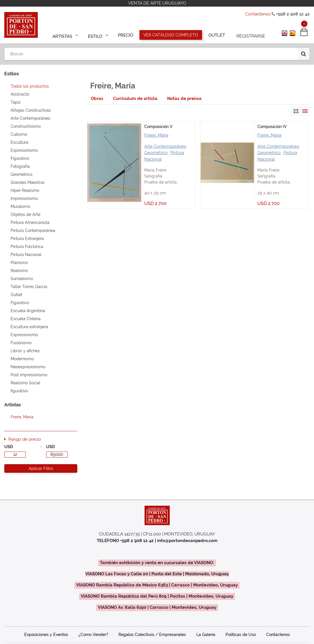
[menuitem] (126, 35)
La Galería (206, 635)
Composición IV (272, 127)
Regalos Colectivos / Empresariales (152, 635)
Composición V (158, 127)
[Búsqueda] (304, 52)
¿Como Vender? (93, 635)
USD (9, 447)
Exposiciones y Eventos (46, 635)
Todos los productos (30, 86)
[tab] (97, 99)
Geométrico (156, 153)
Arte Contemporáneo (165, 146)
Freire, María (156, 135)
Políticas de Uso (241, 635)
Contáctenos (258, 14)
